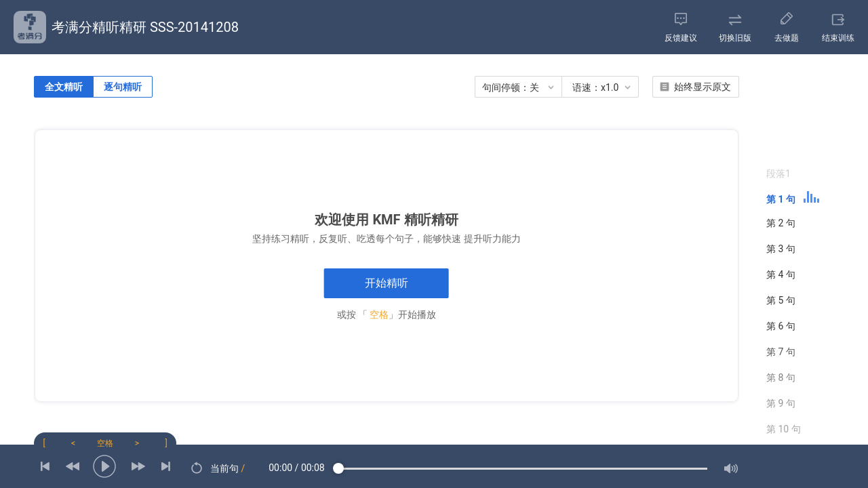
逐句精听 (123, 87)
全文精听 (64, 87)
